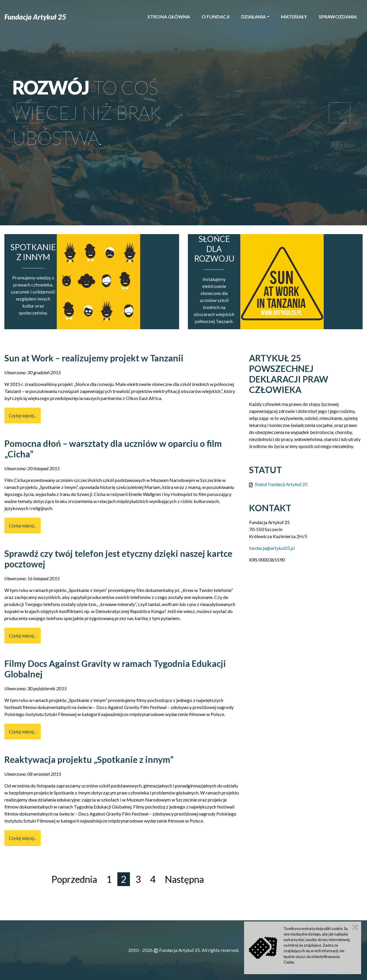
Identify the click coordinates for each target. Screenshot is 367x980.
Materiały (294, 17)
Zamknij (355, 927)
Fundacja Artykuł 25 (35, 17)
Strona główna (169, 17)
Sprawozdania (338, 17)
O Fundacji (216, 17)
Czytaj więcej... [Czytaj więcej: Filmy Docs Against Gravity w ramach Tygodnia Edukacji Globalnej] (23, 731)
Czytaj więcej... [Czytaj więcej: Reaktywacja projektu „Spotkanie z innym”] (23, 838)
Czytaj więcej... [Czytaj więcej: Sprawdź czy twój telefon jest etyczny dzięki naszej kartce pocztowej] (23, 635)
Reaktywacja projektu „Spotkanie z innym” (89, 759)
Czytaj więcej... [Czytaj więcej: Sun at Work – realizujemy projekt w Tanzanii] (23, 415)
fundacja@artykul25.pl (272, 548)
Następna (184, 879)
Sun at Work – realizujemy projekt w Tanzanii (94, 358)
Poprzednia (74, 879)
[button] (28, 113)
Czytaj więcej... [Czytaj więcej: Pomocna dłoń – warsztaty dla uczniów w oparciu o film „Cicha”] (23, 525)
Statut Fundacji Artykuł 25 (281, 484)
